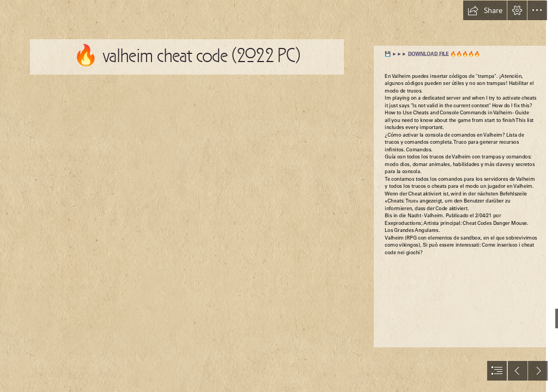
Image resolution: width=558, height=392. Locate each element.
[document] (279, 196)
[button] (485, 10)
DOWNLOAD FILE (429, 54)
